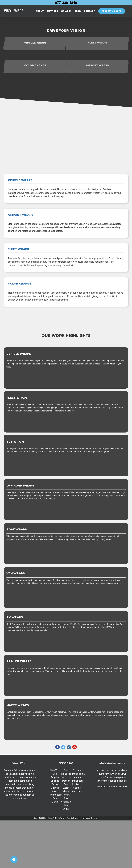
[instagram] (69, 747)
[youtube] (75, 747)
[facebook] (57, 747)
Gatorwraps (85, 818)
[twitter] (63, 747)
